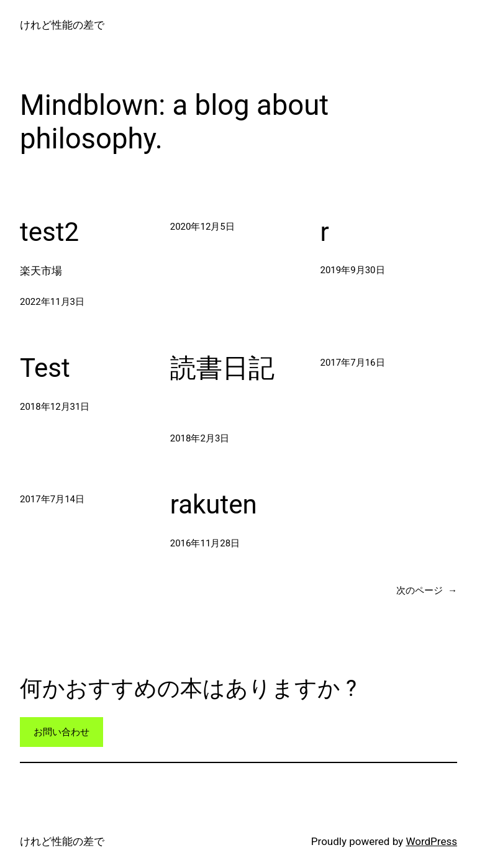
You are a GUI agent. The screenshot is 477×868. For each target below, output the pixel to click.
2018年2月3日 (200, 438)
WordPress (431, 841)
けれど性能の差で (62, 25)
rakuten (214, 504)
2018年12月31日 (55, 407)
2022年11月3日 (52, 302)
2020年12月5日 (202, 227)
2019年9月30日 (353, 270)
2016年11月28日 (205, 543)
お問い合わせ (61, 732)
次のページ (427, 590)
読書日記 (222, 368)
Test (45, 368)
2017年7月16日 (353, 363)
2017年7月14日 (52, 499)
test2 (49, 232)
